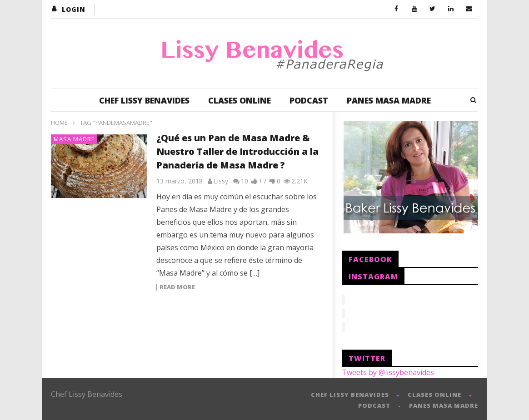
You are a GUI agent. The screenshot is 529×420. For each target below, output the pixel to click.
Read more (177, 287)
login (74, 9)
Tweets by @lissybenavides (388, 370)
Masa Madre (74, 139)
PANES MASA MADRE (389, 100)
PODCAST (309, 100)
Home (59, 123)
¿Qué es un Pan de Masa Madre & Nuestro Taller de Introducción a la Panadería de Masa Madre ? (237, 151)
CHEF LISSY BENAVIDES (144, 100)
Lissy (221, 181)
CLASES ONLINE (240, 100)
